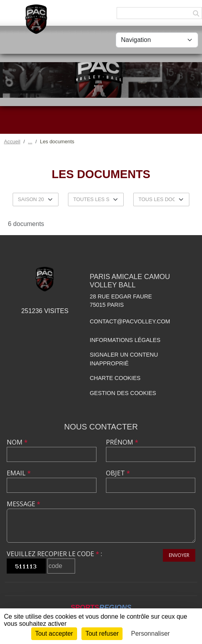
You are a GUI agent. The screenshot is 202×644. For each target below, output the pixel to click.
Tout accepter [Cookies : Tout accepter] (54, 634)
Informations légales (125, 340)
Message (24, 504)
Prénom (122, 442)
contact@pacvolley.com (130, 321)
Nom (17, 442)
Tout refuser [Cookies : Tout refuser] (102, 634)
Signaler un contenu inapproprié (124, 359)
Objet (118, 473)
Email (19, 473)
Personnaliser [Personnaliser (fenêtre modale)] (151, 634)
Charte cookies (115, 378)
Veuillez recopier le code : (54, 554)
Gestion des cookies (123, 393)
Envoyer (179, 555)
